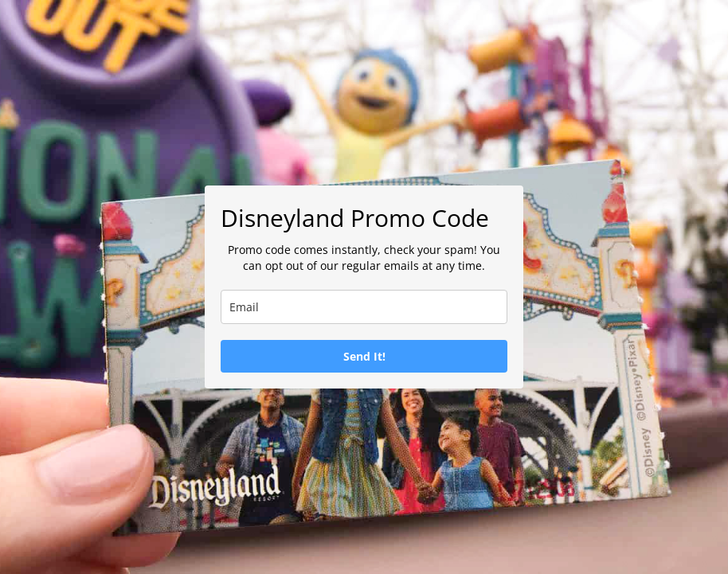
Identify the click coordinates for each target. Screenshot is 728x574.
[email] (364, 307)
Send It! (364, 356)
